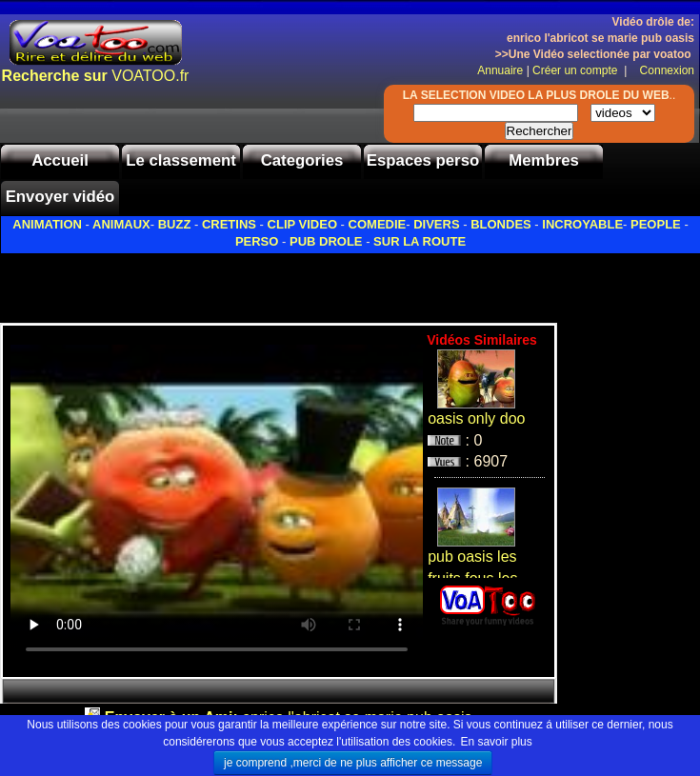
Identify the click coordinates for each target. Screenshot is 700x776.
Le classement (181, 160)
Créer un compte (577, 70)
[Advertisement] (223, 283)
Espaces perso (423, 160)
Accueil (60, 160)
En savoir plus (496, 742)
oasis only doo (476, 418)
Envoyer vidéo (60, 197)
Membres (544, 160)
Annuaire (500, 70)
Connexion (662, 70)
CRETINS (229, 224)
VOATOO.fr (96, 76)
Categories (302, 160)
